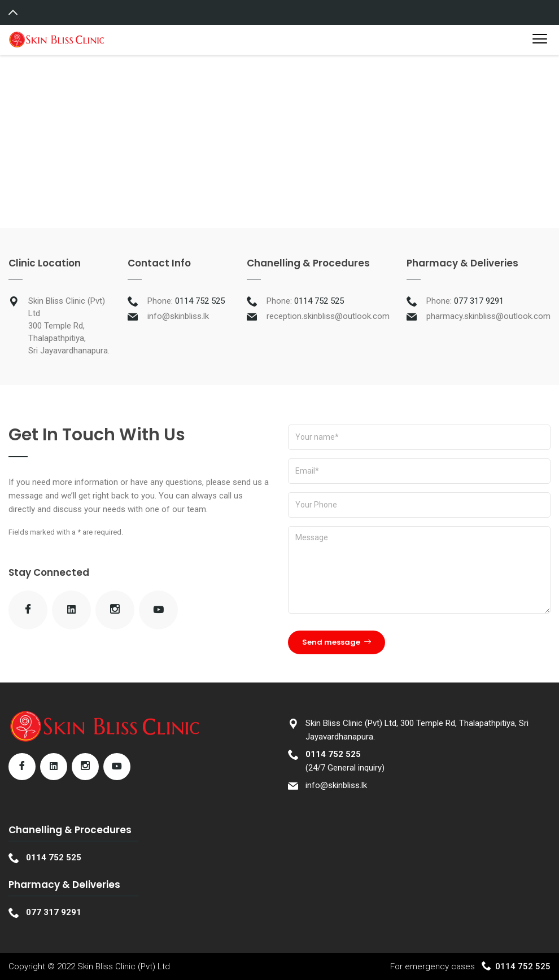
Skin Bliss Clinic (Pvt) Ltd (124, 966)
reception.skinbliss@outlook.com (328, 316)
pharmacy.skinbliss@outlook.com (488, 316)
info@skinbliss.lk (178, 316)
